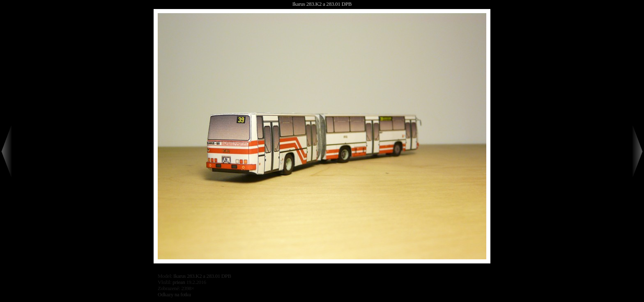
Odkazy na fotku (174, 295)
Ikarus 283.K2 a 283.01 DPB (322, 4)
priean (179, 282)
